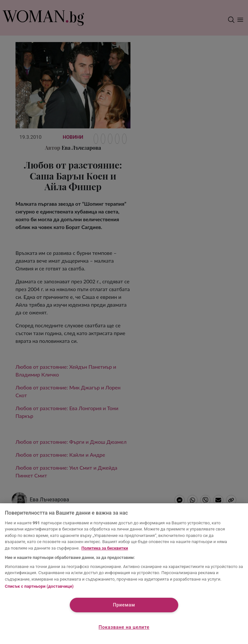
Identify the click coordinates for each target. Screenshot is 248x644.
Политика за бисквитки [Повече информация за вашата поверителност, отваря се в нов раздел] (105, 548)
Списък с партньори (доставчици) (39, 586)
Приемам (124, 605)
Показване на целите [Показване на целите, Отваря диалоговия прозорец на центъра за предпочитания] (124, 627)
